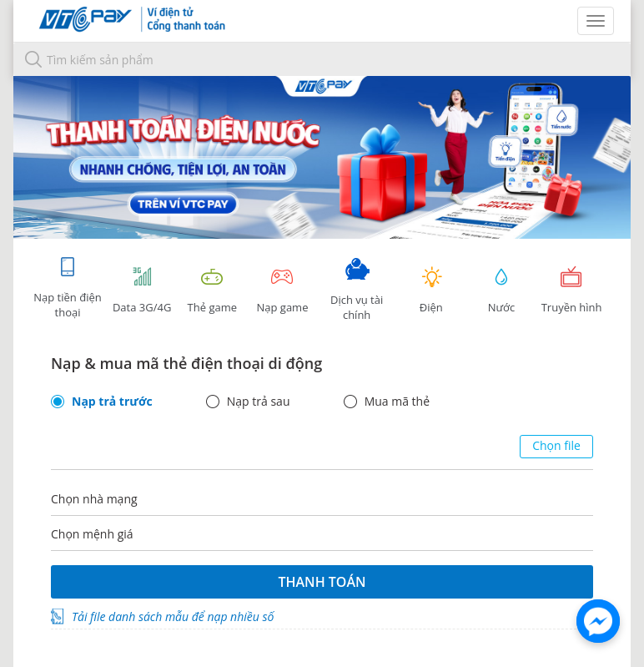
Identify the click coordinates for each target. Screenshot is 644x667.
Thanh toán (322, 582)
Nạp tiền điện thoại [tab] (67, 288)
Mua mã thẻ (397, 402)
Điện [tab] (431, 290)
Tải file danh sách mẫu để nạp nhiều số (173, 616)
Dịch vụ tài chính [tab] (357, 290)
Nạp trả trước (112, 402)
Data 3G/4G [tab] (142, 290)
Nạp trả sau (259, 402)
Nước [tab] (501, 290)
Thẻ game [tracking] (212, 290)
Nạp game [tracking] (282, 290)
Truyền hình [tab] (571, 290)
